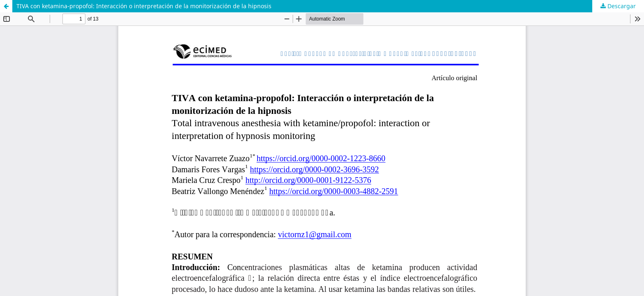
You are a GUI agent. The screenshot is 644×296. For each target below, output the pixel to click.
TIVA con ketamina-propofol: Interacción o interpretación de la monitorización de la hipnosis (144, 6)
